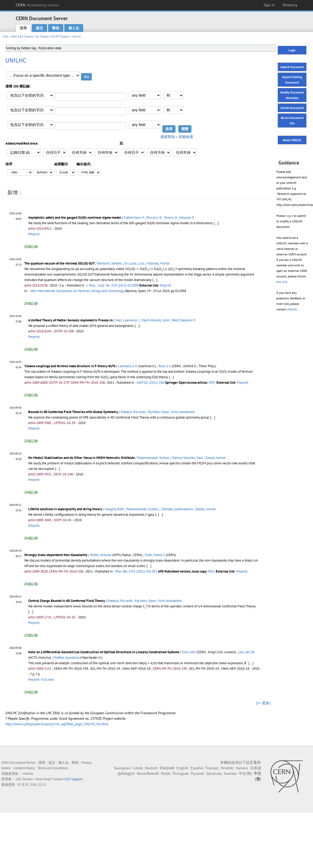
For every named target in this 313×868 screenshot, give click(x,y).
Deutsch (151, 768)
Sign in (269, 5)
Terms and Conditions (53, 768)
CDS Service (24, 779)
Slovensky (214, 773)
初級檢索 (186, 137)
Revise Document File (292, 120)
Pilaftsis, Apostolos (66, 658)
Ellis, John (189, 652)
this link (282, 282)
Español (197, 768)
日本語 (256, 768)
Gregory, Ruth (114, 509)
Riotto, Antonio (101, 555)
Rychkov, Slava (158, 412)
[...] (155, 280)
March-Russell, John (155, 320)
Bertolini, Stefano (110, 263)
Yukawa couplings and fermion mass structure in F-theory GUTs (70, 366)
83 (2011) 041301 (136, 571)
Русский (197, 773)
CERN (37, 5)
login (289, 216)
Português (181, 773)
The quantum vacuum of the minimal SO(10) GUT (59, 263)
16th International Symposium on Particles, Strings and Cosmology (76, 291)
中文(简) (245, 773)
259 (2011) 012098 (113, 285)
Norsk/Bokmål (148, 773)
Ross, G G (165, 366)
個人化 (74, 28)
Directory (290, 5)
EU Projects (42, 37)
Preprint (34, 234)
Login (292, 50)
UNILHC (292, 309)
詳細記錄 (31, 247)
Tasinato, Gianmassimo (177, 509)
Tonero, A (170, 218)
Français (212, 768)
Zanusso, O (187, 218)
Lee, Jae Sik (246, 652)
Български (123, 768)
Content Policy (24, 768)
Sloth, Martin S (155, 555)
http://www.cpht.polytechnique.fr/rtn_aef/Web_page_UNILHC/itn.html (57, 724)
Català (138, 768)
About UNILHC (292, 140)
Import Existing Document (292, 80)
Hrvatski (227, 768)
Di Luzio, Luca (134, 263)
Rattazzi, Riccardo (133, 412)
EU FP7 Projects (60, 37)
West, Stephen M (184, 320)
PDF (212, 383)
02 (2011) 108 (150, 383)
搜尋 (23, 28)
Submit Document (292, 67)
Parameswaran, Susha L (154, 458)
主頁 (5, 37)
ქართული (126, 773)
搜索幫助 (168, 137)
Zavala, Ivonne (215, 458)
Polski (166, 773)
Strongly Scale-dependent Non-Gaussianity (56, 555)
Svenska (230, 773)
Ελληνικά (167, 768)
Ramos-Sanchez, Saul (188, 458)
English (183, 768)
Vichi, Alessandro (183, 412)
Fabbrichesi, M (134, 218)
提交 (39, 28)
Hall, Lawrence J (127, 320)
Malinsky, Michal (158, 263)
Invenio (28, 774)
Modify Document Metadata (292, 95)
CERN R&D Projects (22, 37)
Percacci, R (154, 218)
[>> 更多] (263, 703)
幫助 (56, 28)
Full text (48, 680)
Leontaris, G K (128, 366)
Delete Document (292, 108)
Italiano (242, 768)
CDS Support (73, 779)
